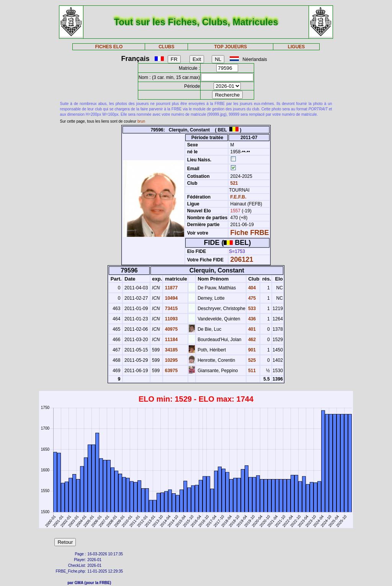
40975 (171, 329)
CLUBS (166, 47)
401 (251, 329)
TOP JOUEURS (231, 47)
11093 (171, 319)
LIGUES (296, 47)
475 (251, 298)
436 (251, 319)
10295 (171, 360)
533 (251, 309)
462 (251, 340)
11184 (171, 340)
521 (233, 183)
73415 (171, 309)
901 (251, 350)
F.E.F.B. (238, 197)
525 (251, 360)
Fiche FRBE (250, 233)
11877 (171, 288)
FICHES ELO (109, 47)
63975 (171, 371)
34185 (171, 350)
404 (251, 288)
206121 (242, 259)
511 (251, 371)
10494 (171, 298)
